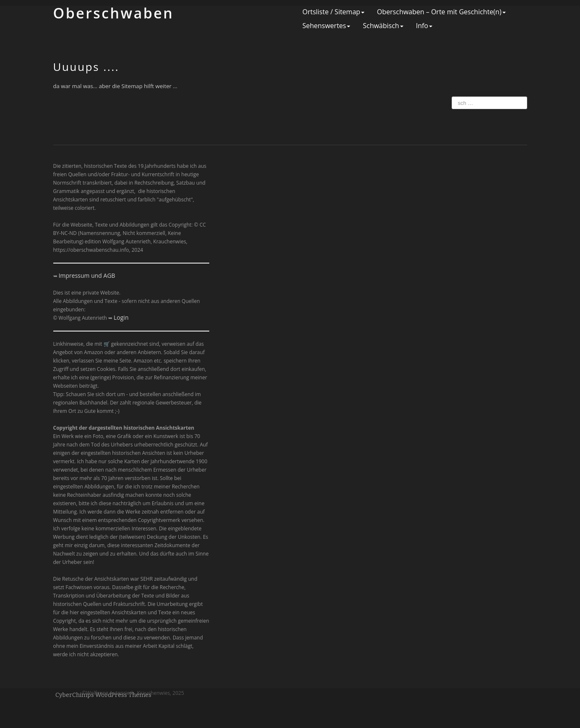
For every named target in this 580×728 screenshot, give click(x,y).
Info (424, 26)
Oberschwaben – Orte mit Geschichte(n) (441, 12)
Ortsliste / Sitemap (333, 12)
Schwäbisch (383, 26)
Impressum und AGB (87, 275)
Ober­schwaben (114, 13)
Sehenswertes (326, 26)
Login (121, 317)
